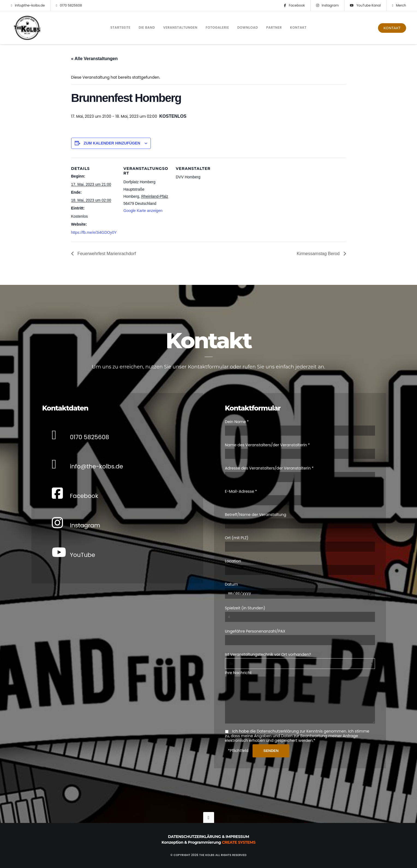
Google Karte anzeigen (143, 211)
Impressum (237, 837)
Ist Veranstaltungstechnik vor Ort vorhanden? (268, 646)
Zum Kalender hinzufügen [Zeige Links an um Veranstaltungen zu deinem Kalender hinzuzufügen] (112, 143)
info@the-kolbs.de (28, 5)
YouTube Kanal (365, 5)
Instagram (327, 5)
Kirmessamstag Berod (319, 254)
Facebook (294, 5)
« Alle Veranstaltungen (94, 59)
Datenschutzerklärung (195, 837)
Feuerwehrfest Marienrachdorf (106, 254)
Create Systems (238, 842)
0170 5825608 (69, 5)
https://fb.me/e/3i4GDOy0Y (94, 232)
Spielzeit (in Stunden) (245, 600)
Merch (399, 5)
